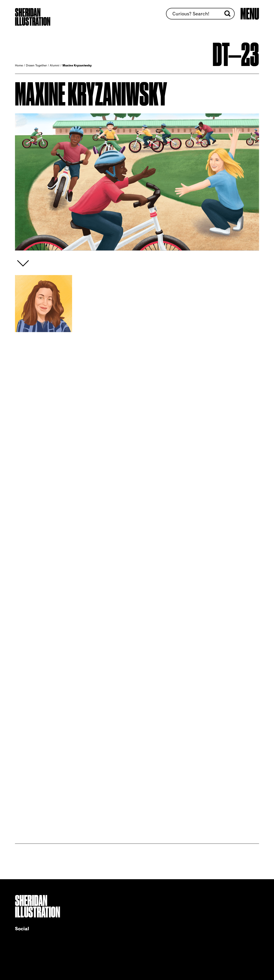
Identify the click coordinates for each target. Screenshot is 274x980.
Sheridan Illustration (33, 17)
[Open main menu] (250, 14)
